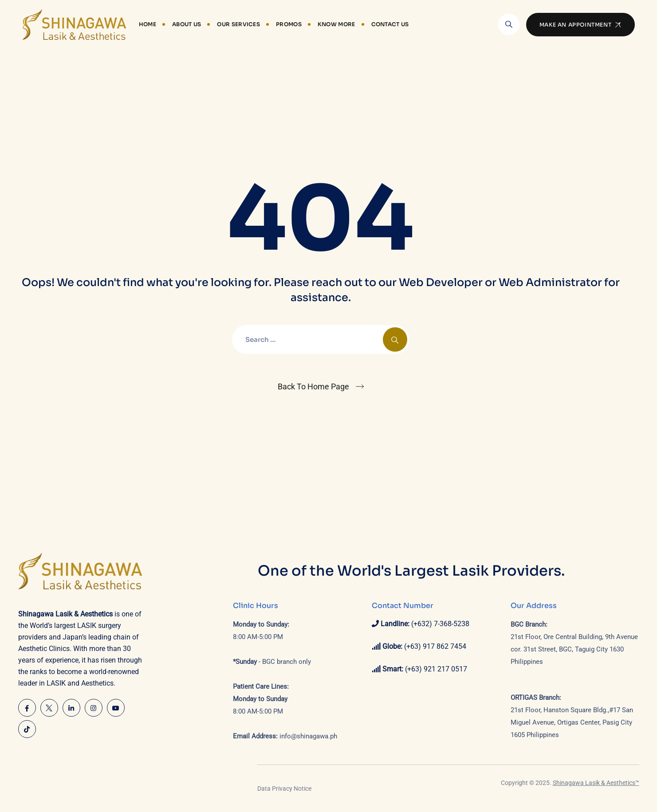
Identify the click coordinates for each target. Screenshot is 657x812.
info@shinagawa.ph (308, 736)
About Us (187, 24)
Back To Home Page (313, 386)
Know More (336, 24)
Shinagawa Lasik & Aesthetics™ (596, 783)
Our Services (238, 24)
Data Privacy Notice (284, 788)
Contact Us (390, 24)
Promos (289, 24)
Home (148, 24)
